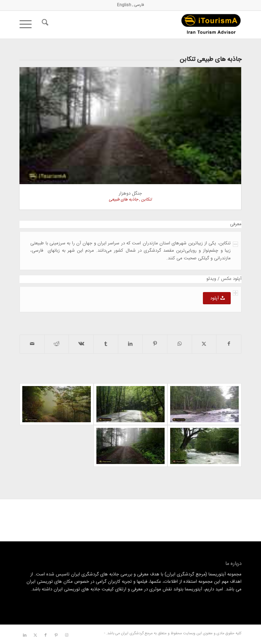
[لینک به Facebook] (46, 635)
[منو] (28, 25)
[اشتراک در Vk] (81, 344)
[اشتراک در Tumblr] (106, 344)
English (124, 5)
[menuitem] (44, 25)
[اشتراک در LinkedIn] (130, 344)
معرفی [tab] (236, 224)
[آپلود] (217, 298)
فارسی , (138, 5)
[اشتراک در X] (204, 344)
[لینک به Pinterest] (56, 635)
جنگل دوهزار (130, 194)
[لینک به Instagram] (66, 635)
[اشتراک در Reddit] (57, 344)
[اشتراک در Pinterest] (155, 344)
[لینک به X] (35, 635)
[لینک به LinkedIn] (25, 635)
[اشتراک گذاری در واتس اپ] (180, 344)
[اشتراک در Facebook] (229, 344)
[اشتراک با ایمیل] (32, 344)
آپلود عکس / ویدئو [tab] (224, 279)
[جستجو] (44, 25)
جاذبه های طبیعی (124, 199)
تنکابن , (145, 199)
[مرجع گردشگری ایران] (153, 25)
